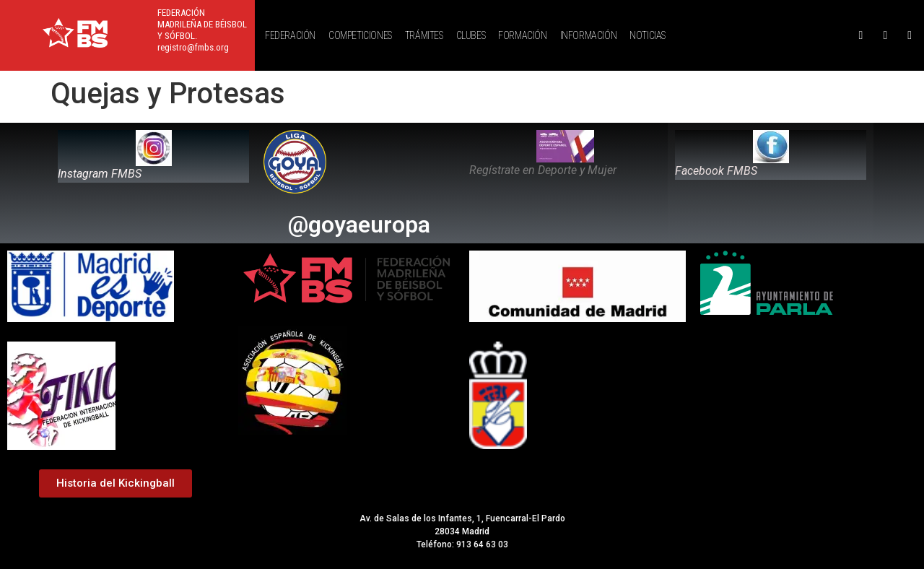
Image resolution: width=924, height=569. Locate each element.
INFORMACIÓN (589, 35)
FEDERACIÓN (290, 35)
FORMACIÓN (522, 35)
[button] (294, 35)
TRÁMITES (424, 35)
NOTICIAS (648, 35)
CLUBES (471, 35)
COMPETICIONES (360, 35)
